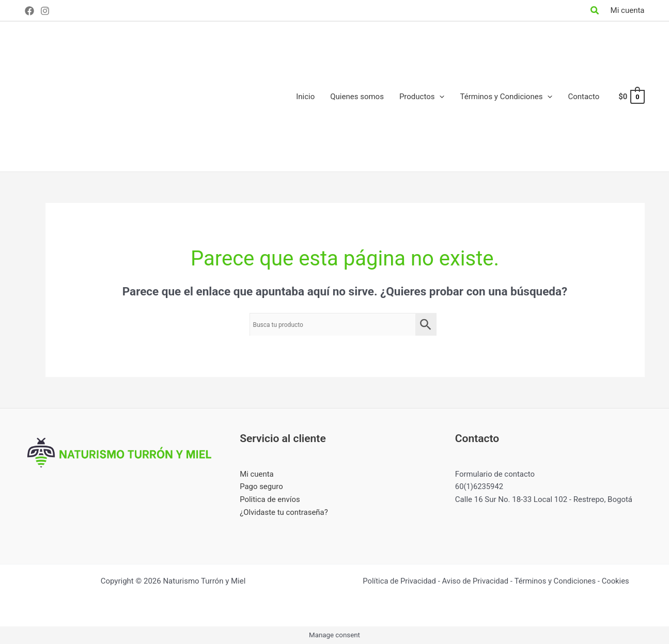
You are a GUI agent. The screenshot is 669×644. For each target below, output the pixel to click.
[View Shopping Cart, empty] (631, 97)
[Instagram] (45, 11)
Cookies (617, 581)
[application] (439, 97)
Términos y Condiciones (556, 581)
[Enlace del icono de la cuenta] (628, 11)
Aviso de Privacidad (475, 581)
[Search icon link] (595, 12)
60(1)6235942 (480, 486)
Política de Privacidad (398, 581)
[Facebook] (29, 11)
